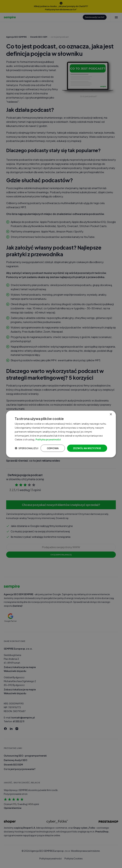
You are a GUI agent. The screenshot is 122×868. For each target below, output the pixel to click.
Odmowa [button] (53, 448)
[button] (27, 448)
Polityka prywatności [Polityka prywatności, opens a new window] (48, 439)
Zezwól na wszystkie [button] (87, 448)
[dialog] (61, 434)
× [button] (111, 414)
